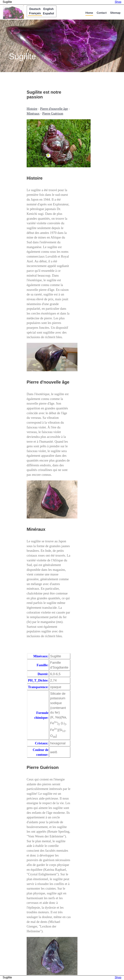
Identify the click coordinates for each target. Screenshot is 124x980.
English (48, 9)
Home (89, 13)
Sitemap (115, 13)
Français (35, 13)
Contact (102, 13)
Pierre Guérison (53, 113)
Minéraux (33, 113)
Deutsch (35, 9)
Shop (118, 2)
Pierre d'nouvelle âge (54, 109)
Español (48, 13)
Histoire (32, 109)
